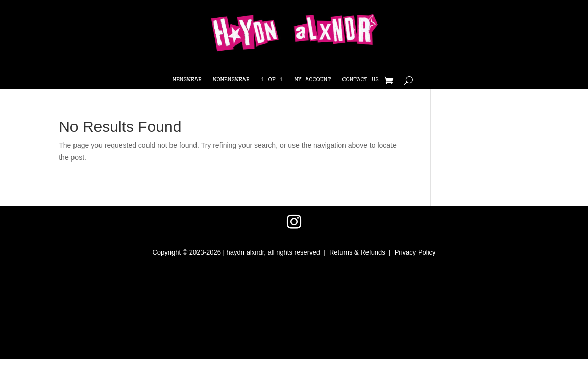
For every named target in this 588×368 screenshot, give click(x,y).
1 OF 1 (272, 80)
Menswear (187, 80)
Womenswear (231, 80)
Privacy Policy (415, 252)
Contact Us (360, 80)
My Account (312, 80)
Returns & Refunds (357, 252)
